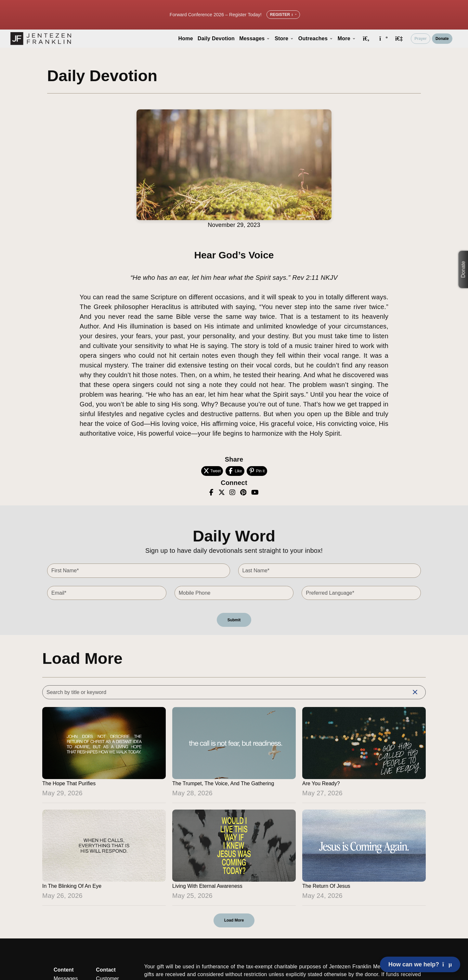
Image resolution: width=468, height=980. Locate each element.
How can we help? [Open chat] (420, 964)
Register (283, 15)
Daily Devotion (216, 38)
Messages (255, 38)
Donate (442, 39)
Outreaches (316, 38)
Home (186, 38)
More (347, 38)
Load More (234, 920)
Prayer (420, 39)
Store (284, 38)
